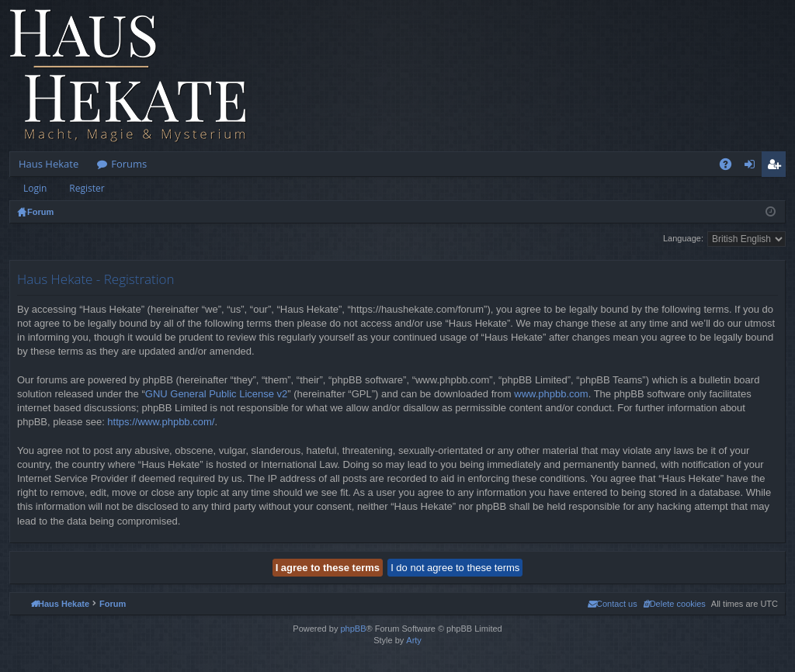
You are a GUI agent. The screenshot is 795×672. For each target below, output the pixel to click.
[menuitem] (674, 604)
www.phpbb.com (551, 394)
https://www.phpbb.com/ (161, 422)
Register (87, 188)
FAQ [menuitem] (731, 167)
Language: (683, 238)
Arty (414, 640)
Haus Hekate (49, 164)
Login (35, 188)
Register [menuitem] (777, 167)
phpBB (353, 629)
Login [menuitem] (753, 167)
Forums (129, 164)
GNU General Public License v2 (217, 394)
